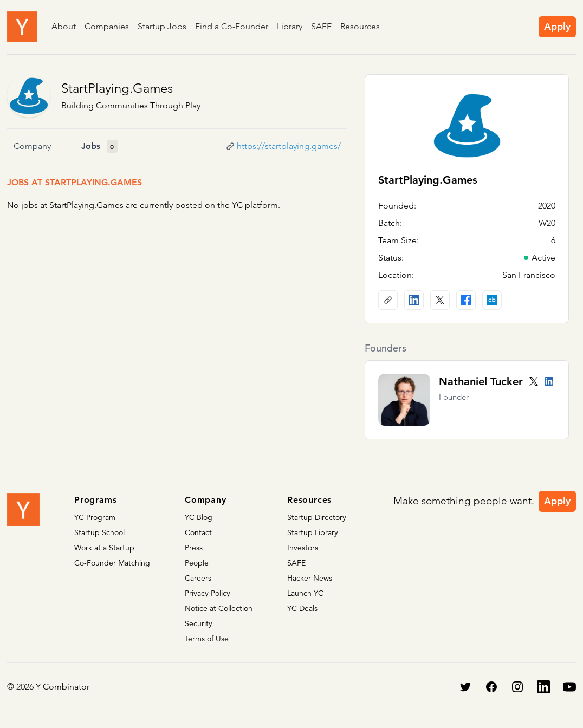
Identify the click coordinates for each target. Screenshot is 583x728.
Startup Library (313, 532)
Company (32, 146)
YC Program (95, 517)
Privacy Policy (208, 593)
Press (194, 548)
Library (290, 26)
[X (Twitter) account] (440, 300)
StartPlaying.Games (117, 88)
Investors (303, 548)
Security (199, 623)
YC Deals (302, 608)
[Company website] (388, 300)
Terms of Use (207, 639)
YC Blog (199, 517)
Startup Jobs (162, 26)
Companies (107, 26)
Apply (557, 26)
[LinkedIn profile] (414, 300)
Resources (360, 26)
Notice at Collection (219, 608)
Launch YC (305, 593)
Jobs (91, 146)
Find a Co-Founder (232, 26)
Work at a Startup (104, 548)
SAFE (321, 26)
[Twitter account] (534, 381)
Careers (198, 578)
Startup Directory (317, 517)
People (197, 563)
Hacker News (310, 578)
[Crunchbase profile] (492, 300)
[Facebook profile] (466, 300)
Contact (198, 532)
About (64, 26)
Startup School (99, 532)
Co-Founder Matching (112, 563)
